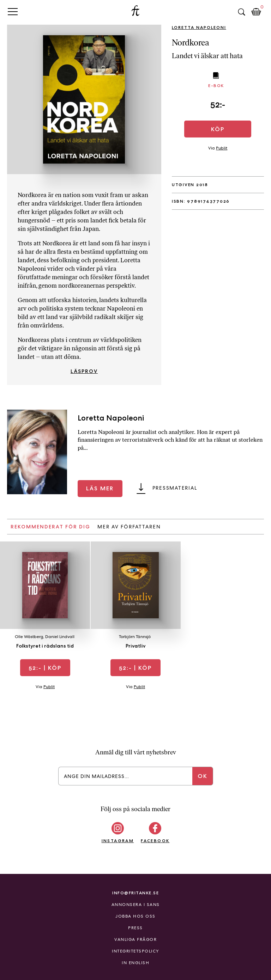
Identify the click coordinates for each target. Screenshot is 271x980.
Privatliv (135, 646)
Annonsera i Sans (136, 905)
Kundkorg (256, 12)
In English (135, 963)
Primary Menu (13, 11)
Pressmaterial (175, 488)
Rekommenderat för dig (50, 527)
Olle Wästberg (29, 637)
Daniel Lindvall (60, 637)
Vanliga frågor (135, 939)
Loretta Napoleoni (199, 27)
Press (135, 928)
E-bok (216, 85)
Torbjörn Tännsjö (135, 637)
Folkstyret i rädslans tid (45, 646)
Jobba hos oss (135, 916)
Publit (222, 148)
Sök (241, 12)
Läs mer (100, 488)
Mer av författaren (129, 527)
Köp (218, 129)
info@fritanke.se (135, 893)
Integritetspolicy (135, 951)
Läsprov (84, 371)
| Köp (45, 668)
